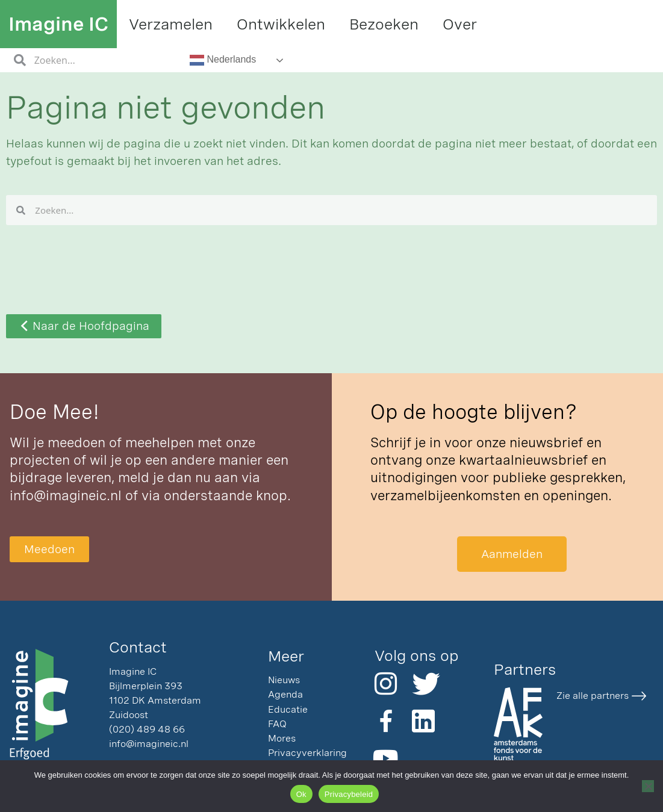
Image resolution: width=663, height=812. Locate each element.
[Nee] (648, 786)
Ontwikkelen (281, 24)
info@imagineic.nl (66, 495)
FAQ (277, 724)
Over (460, 24)
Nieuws (284, 680)
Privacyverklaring (307, 753)
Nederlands (223, 60)
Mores (282, 738)
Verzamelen (171, 24)
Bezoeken (384, 24)
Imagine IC (58, 24)
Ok (301, 794)
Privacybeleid (349, 794)
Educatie (288, 709)
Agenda (285, 694)
